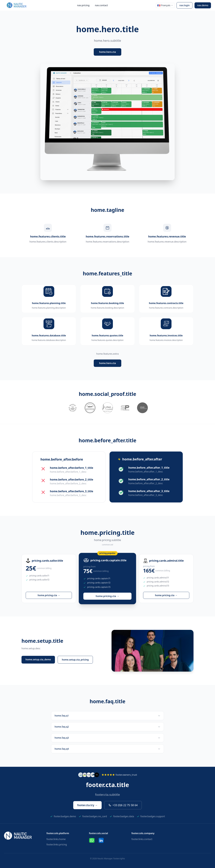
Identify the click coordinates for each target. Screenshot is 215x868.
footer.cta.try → (87, 805)
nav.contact (101, 5)
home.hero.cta (107, 52)
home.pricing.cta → (49, 595)
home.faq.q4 (107, 749)
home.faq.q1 (107, 716)
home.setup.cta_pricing (75, 660)
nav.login (185, 5)
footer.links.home (56, 839)
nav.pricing (83, 5)
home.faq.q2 (107, 727)
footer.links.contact (142, 839)
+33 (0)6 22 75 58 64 (123, 805)
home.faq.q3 (107, 738)
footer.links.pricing (57, 844)
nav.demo (203, 5)
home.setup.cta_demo (38, 659)
